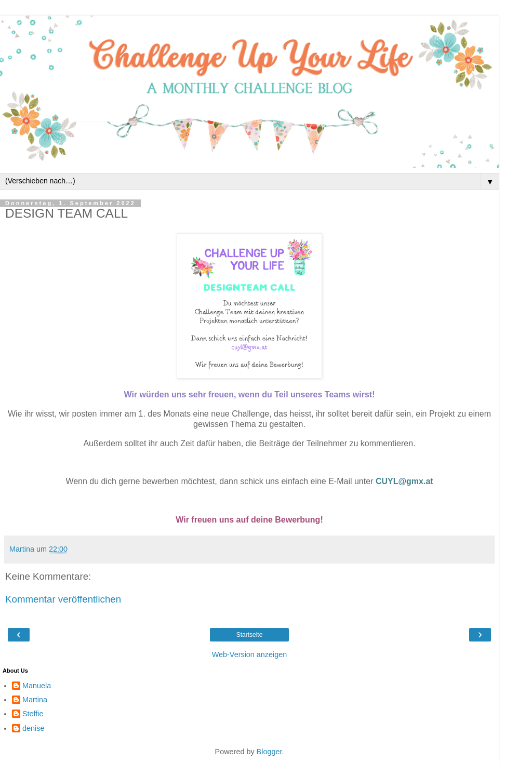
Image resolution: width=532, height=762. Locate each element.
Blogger (269, 752)
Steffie (33, 714)
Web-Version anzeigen (250, 654)
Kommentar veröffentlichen (63, 599)
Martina (35, 700)
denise (33, 728)
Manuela (37, 686)
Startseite (250, 635)
